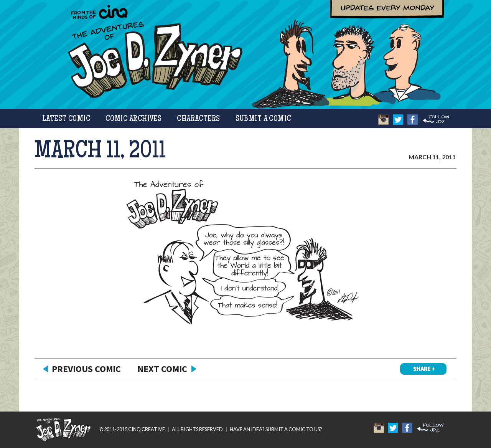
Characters (198, 119)
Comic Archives (133, 119)
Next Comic (162, 369)
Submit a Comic (263, 119)
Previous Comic (86, 369)
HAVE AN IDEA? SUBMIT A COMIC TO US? (276, 429)
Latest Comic (66, 119)
